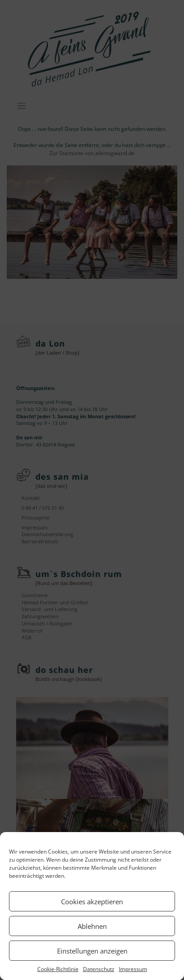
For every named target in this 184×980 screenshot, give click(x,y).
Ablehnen (92, 926)
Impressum (133, 969)
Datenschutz (99, 969)
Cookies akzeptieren (92, 902)
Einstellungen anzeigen (92, 951)
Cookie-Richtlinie (58, 969)
